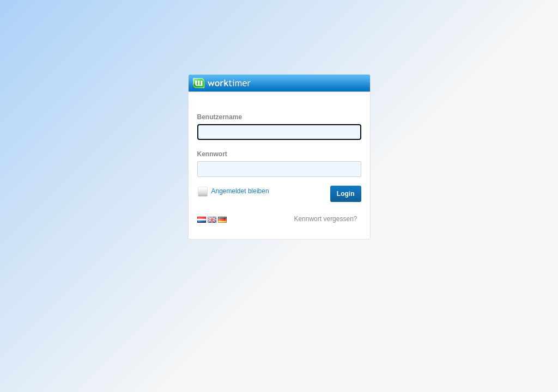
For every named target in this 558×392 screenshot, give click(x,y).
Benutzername (279, 127)
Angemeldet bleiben (240, 191)
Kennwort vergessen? (325, 219)
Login (346, 194)
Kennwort (279, 164)
